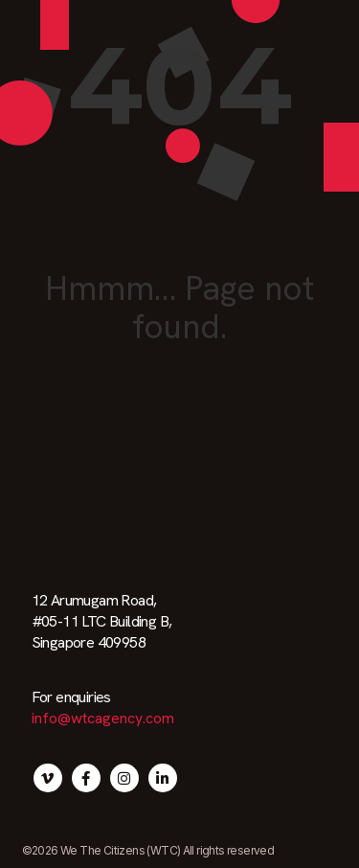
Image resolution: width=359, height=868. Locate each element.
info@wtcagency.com (103, 718)
